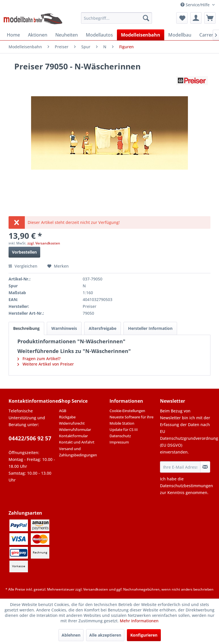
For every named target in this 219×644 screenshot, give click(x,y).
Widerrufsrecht (72, 423)
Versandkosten (96, 589)
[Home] (13, 35)
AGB (63, 411)
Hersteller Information (150, 328)
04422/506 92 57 (30, 438)
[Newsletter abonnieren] (205, 467)
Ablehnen (71, 635)
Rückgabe (67, 417)
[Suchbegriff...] (117, 18)
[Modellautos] (99, 35)
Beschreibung (26, 328)
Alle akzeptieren (105, 635)
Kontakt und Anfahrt (77, 442)
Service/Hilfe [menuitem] (196, 5)
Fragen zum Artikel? (39, 359)
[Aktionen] (38, 35)
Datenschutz (120, 436)
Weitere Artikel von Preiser (46, 364)
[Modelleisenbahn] (141, 35)
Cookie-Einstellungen (127, 411)
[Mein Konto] (196, 18)
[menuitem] (117, 18)
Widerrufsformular (75, 430)
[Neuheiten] (67, 35)
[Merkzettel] (182, 18)
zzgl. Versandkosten (44, 243)
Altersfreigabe (103, 328)
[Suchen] (146, 18)
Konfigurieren (144, 635)
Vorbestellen (24, 252)
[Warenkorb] (210, 18)
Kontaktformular (73, 436)
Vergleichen (23, 266)
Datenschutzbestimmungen (186, 486)
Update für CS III (124, 430)
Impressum (119, 442)
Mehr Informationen (139, 621)
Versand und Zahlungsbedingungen (78, 452)
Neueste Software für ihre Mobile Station (131, 420)
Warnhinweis (64, 328)
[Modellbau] (180, 35)
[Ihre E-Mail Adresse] (180, 467)
